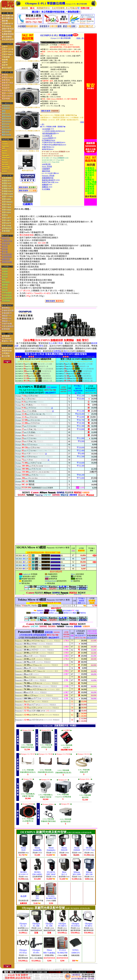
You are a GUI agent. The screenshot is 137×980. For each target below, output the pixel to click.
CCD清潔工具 (47, 136)
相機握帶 (45, 185)
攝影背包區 (46, 171)
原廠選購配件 (60, 726)
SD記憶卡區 (46, 164)
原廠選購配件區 (48, 178)
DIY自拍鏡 (46, 129)
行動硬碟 (45, 169)
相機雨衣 (45, 187)
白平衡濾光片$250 (48, 140)
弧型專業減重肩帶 (49, 133)
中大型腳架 (46, 189)
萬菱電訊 (45, 180)
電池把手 (52, 180)
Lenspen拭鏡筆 (48, 138)
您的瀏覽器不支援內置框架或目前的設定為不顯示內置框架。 (56, 464)
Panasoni (45, 176)
